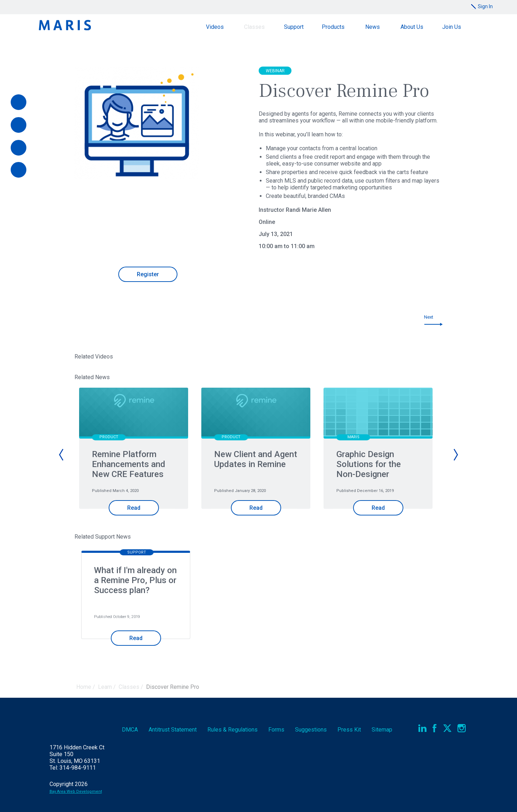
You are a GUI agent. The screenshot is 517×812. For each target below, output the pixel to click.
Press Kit (349, 730)
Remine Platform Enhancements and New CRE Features (129, 464)
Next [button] (455, 455)
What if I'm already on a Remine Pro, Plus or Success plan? (135, 580)
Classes (254, 27)
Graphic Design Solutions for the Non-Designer (369, 464)
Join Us (452, 27)
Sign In (485, 6)
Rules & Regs (232, 730)
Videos (215, 27)
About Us (412, 27)
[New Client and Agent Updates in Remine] (256, 414)
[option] (137, 460)
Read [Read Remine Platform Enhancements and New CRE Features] (134, 508)
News (373, 27)
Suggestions (311, 730)
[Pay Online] (19, 102)
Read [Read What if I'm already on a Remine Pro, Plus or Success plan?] (136, 638)
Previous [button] (62, 455)
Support (294, 27)
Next (429, 317)
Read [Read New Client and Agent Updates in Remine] (256, 508)
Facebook (435, 728)
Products (333, 27)
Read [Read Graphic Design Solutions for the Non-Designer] (378, 508)
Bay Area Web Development (76, 792)
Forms (276, 730)
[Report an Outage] (19, 170)
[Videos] (19, 125)
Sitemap (382, 730)
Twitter (447, 728)
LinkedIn (422, 728)
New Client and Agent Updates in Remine (256, 459)
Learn (105, 687)
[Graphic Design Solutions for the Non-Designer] (378, 414)
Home (84, 687)
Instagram (462, 728)
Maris (65, 25)
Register (148, 274)
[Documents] (19, 148)
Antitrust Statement (173, 730)
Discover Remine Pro (173, 687)
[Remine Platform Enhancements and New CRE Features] (134, 414)
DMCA (130, 730)
